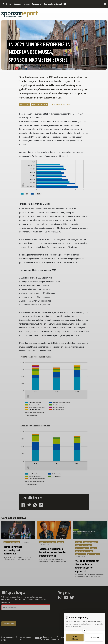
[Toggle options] (84, 631)
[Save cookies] (75, 638)
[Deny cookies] (94, 638)
